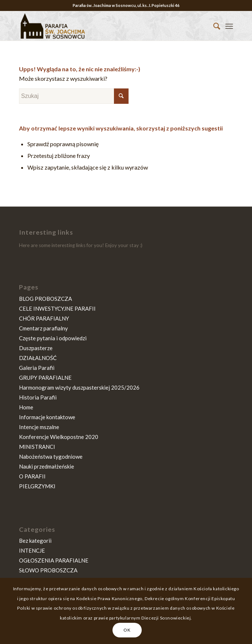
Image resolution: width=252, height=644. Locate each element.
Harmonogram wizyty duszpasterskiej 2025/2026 (79, 387)
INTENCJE (32, 550)
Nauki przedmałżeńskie (47, 466)
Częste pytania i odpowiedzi (53, 338)
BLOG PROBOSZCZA (45, 299)
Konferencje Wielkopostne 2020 (59, 437)
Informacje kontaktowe (47, 417)
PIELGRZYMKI (37, 486)
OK (127, 630)
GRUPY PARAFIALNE (45, 378)
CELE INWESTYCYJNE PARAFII (57, 308)
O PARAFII (32, 476)
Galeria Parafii (37, 368)
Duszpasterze (36, 348)
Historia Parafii (38, 397)
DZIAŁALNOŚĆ (38, 358)
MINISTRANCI (37, 447)
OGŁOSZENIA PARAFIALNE (54, 560)
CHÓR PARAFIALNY (44, 318)
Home (26, 407)
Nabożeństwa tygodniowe (51, 457)
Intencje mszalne (39, 427)
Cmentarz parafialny (43, 328)
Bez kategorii (35, 541)
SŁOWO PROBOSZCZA (48, 570)
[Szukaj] (213, 26)
